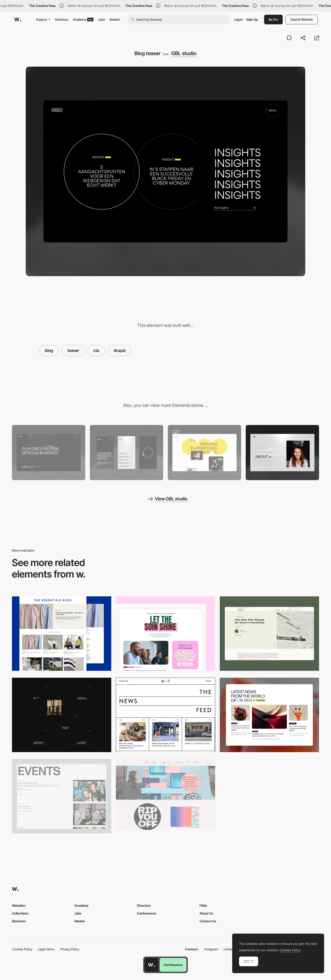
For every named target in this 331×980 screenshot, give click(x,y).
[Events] (62, 796)
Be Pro (273, 19)
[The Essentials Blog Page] (62, 634)
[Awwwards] (18, 20)
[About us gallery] (204, 452)
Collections (20, 913)
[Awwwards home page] (151, 965)
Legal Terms (46, 949)
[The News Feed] (165, 715)
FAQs (203, 905)
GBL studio (184, 53)
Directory (62, 19)
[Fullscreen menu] (282, 452)
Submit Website (302, 19)
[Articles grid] (62, 715)
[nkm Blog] (269, 634)
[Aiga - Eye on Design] (165, 794)
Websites (19, 905)
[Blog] (269, 715)
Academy (83, 19)
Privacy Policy (70, 949)
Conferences (147, 913)
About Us (206, 913)
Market (115, 19)
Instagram (211, 949)
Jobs (102, 19)
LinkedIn (230, 949)
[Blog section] (165, 634)
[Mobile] (127, 452)
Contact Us (208, 921)
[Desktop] (49, 452)
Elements (19, 921)
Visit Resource (173, 965)
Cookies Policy (22, 949)
